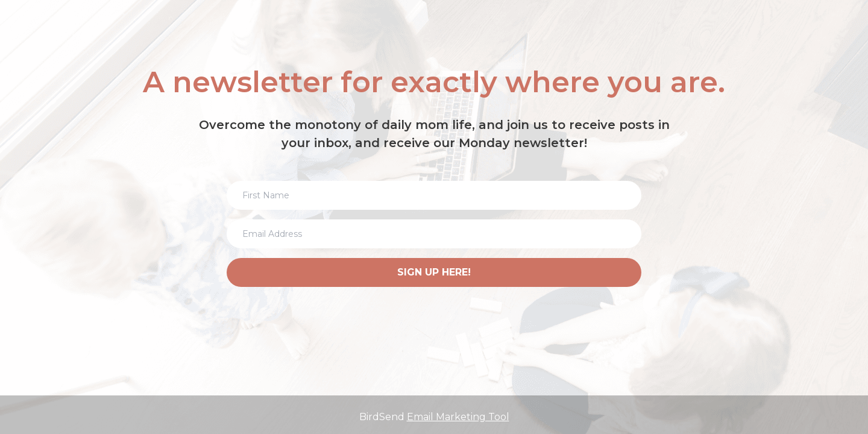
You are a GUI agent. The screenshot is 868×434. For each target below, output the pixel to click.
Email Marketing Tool (458, 417)
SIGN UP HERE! (434, 272)
